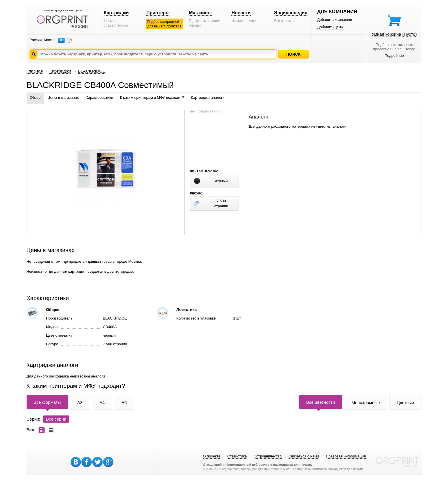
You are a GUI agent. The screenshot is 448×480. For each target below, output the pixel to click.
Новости (241, 13)
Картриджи (116, 13)
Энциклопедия (291, 13)
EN (69, 40)
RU (61, 40)
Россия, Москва (43, 40)
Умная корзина (394, 34)
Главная (35, 71)
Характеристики (99, 98)
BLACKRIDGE (92, 71)
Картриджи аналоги (208, 98)
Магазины (200, 13)
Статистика (237, 456)
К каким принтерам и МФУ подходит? (152, 98)
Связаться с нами (304, 456)
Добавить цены (330, 27)
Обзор (35, 98)
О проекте (212, 456)
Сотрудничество (268, 456)
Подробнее (394, 56)
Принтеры (158, 13)
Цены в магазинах (63, 98)
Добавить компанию (335, 20)
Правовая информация (346, 456)
